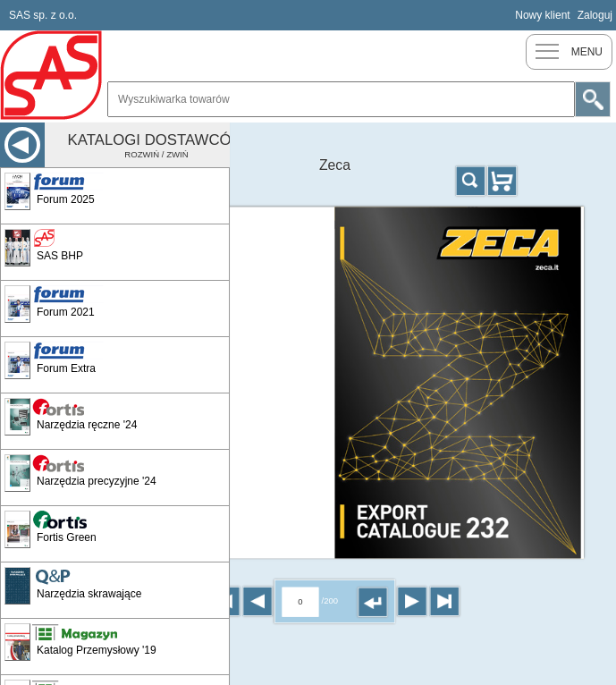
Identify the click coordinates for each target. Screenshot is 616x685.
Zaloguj (595, 15)
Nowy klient (542, 15)
